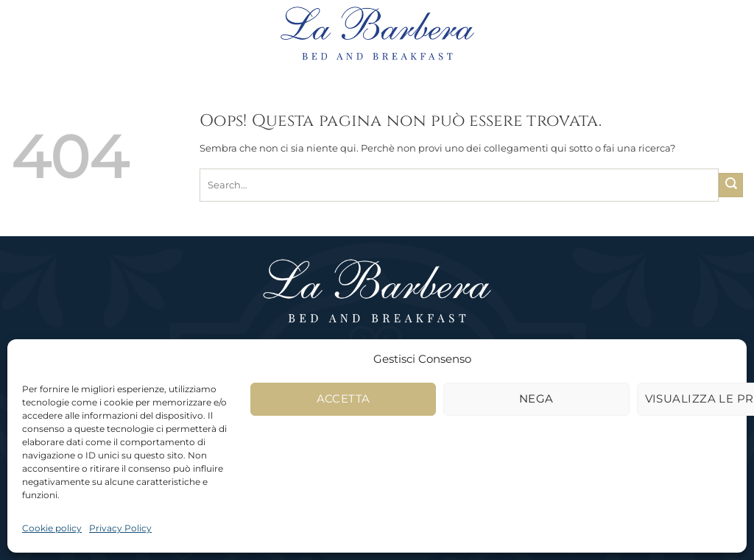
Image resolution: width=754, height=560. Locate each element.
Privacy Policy (120, 528)
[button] (63, 33)
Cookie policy (52, 528)
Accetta (343, 398)
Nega (536, 398)
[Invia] (731, 185)
